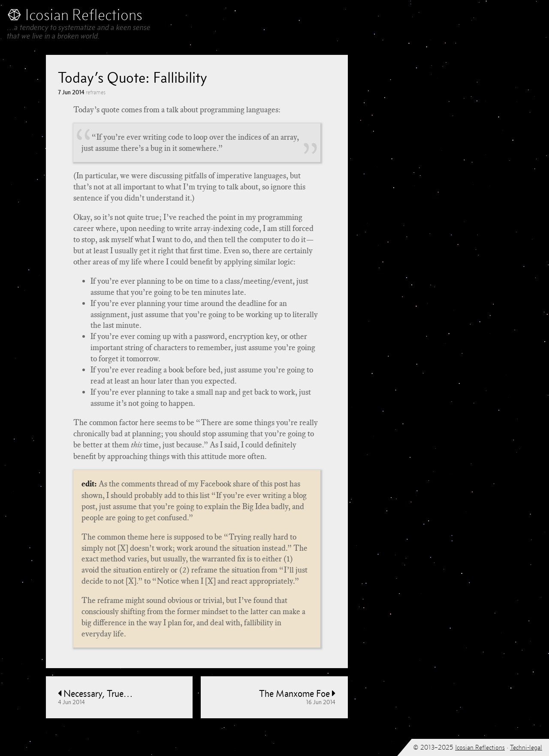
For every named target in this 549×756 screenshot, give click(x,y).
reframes (96, 92)
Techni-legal (526, 747)
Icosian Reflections (480, 747)
